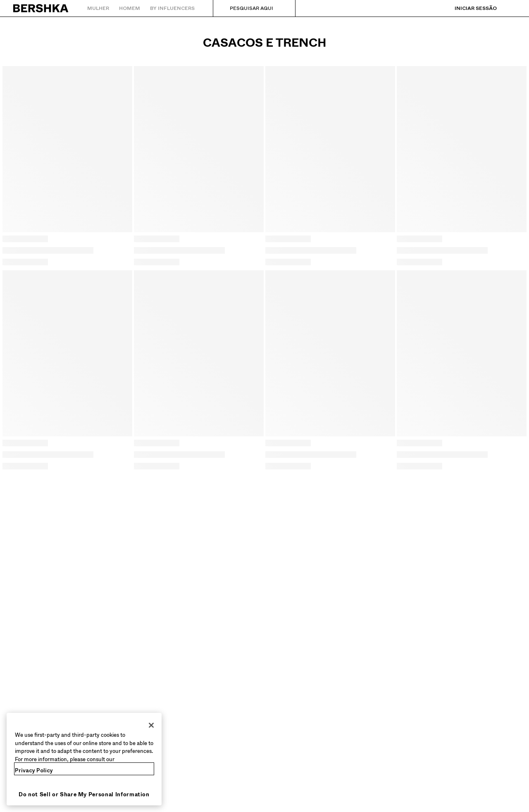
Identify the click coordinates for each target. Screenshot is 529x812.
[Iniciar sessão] (467, 8)
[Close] (151, 725)
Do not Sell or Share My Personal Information (84, 794)
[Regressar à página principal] (41, 8)
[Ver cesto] (510, 8)
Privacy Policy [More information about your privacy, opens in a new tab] (34, 770)
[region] (84, 759)
